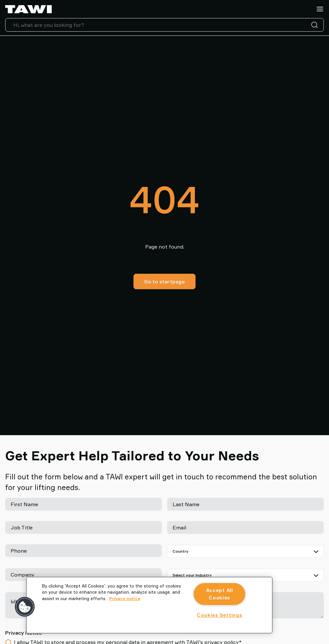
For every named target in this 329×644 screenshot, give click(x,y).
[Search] (316, 25)
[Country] (245, 551)
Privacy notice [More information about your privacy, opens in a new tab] (125, 598)
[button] (25, 607)
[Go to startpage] (28, 9)
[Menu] (320, 9)
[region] (149, 605)
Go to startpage (164, 281)
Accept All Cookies (220, 594)
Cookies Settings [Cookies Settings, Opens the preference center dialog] (220, 615)
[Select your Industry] (245, 575)
